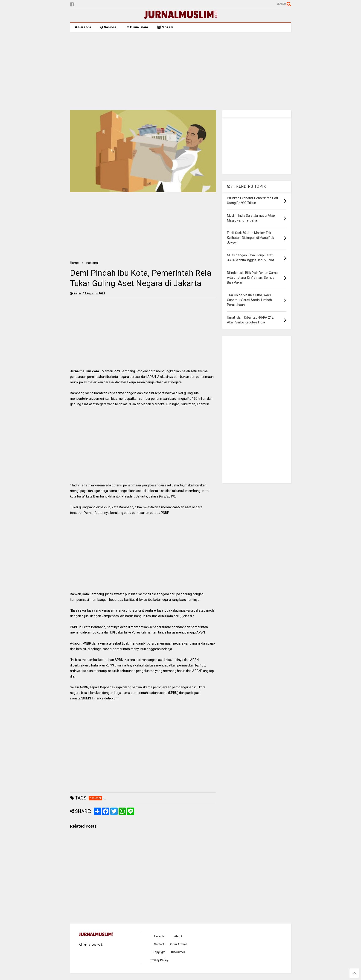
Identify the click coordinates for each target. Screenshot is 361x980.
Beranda (83, 27)
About (178, 936)
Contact (159, 944)
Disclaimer (178, 952)
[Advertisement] (180, 71)
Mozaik (165, 27)
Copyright (159, 952)
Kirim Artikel (178, 944)
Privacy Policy (159, 960)
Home (74, 263)
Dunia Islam (137, 27)
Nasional (109, 27)
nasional (92, 263)
